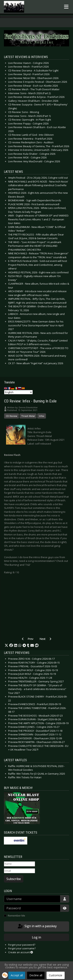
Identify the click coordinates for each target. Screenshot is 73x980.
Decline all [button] (36, 975)
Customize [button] (56, 975)
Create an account (21, 952)
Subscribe (14, 879)
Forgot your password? (22, 945)
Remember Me (16, 916)
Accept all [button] (17, 975)
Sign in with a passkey (37, 926)
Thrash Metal (28, 416)
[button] (6, 646)
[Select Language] (18, 392)
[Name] (19, 864)
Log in (36, 937)
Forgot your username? (22, 948)
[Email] (19, 871)
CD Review (11, 416)
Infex (42, 416)
